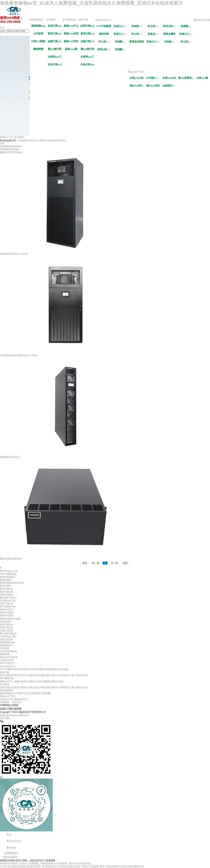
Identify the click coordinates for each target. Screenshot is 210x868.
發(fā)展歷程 (186, 79)
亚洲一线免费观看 (109, 866)
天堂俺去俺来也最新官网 (131, 866)
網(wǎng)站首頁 (202, 20)
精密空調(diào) (104, 35)
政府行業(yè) (87, 26)
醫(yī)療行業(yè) (87, 50)
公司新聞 (38, 34)
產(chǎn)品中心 (103, 20)
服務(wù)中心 (71, 26)
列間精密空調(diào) (10, 149)
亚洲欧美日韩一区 (35, 866)
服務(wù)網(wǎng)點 (71, 50)
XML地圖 (5, 718)
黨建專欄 (38, 49)
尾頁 (125, 563)
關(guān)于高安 (136, 72)
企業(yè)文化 (169, 79)
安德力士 (120, 26)
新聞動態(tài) (36, 20)
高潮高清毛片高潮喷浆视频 (59, 866)
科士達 (153, 26)
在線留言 (169, 86)
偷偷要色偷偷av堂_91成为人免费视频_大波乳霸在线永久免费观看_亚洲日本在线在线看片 (91, 3)
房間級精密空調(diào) (11, 146)
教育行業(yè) (87, 34)
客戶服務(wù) (69, 20)
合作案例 (51, 20)
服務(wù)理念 (71, 41)
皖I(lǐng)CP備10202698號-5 (14, 715)
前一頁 (96, 563)
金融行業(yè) (87, 41)
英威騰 (186, 26)
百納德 (137, 26)
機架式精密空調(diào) (11, 152)
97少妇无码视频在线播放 (13, 866)
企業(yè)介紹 (136, 78)
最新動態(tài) (38, 26)
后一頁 (114, 563)
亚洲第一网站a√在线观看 (86, 866)
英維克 (153, 34)
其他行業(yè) (87, 64)
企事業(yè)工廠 (87, 58)
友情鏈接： (6, 702)
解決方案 (84, 20)
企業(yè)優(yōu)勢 (202, 79)
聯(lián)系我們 (153, 87)
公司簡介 (153, 78)
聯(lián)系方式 (136, 87)
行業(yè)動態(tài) (38, 42)
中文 (2, 28)
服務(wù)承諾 (71, 34)
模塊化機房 (169, 34)
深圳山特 (169, 26)
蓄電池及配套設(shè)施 (137, 42)
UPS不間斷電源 (104, 27)
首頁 (20, 140)
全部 (2, 143)
